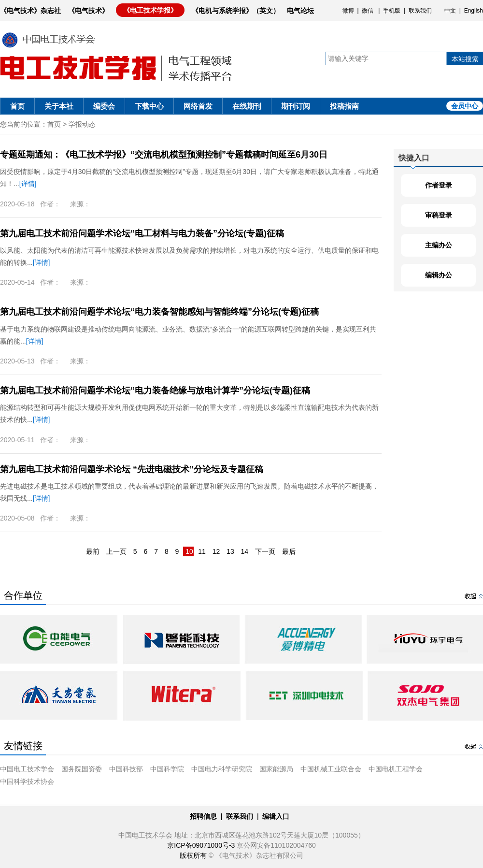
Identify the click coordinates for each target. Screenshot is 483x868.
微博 (348, 11)
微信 (368, 11)
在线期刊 (247, 106)
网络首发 (198, 106)
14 (245, 551)
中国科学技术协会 (27, 781)
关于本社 (59, 106)
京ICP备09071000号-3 (201, 845)
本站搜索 (465, 59)
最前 (93, 551)
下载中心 (149, 106)
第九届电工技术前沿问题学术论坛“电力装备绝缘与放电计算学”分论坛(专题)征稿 (155, 391)
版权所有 (193, 855)
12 (216, 551)
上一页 (116, 551)
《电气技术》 (88, 11)
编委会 (104, 106)
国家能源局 (276, 769)
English (474, 11)
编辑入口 (276, 816)
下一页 (265, 551)
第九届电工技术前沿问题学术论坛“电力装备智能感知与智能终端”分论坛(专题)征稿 (159, 312)
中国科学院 (167, 769)
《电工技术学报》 (150, 10)
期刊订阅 (296, 106)
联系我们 (420, 11)
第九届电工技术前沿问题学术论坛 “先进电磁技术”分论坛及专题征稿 (132, 469)
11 (202, 551)
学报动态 (82, 124)
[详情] (28, 184)
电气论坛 (300, 11)
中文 (450, 11)
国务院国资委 (82, 769)
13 (230, 551)
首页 (17, 106)
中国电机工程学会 (396, 769)
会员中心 (465, 106)
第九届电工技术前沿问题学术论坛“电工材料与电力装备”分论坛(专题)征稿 (142, 233)
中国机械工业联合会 (331, 769)
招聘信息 (203, 816)
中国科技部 (126, 769)
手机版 (392, 11)
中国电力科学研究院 (222, 769)
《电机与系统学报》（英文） (236, 11)
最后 (289, 551)
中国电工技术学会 (27, 769)
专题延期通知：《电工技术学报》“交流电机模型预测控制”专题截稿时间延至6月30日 (164, 155)
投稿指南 (344, 106)
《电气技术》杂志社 (30, 11)
